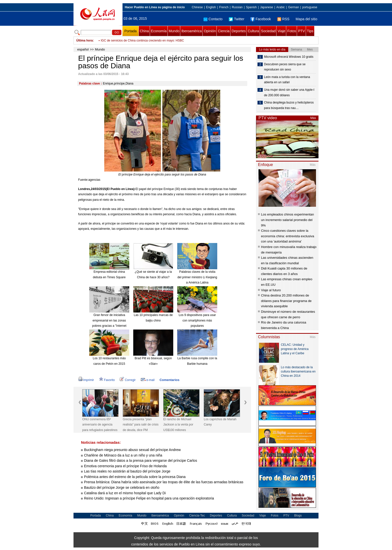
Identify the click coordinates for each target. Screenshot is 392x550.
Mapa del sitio (306, 19)
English (211, 7)
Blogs (298, 515)
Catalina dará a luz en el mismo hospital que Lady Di (125, 493)
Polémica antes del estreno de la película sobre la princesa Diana (135, 477)
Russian (237, 7)
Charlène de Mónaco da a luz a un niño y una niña (123, 455)
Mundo (174, 31)
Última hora (84, 40)
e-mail (148, 380)
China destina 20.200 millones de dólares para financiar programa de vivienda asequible (286, 301)
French (224, 7)
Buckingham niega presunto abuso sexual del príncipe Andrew (132, 450)
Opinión (210, 31)
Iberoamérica (191, 31)
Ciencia (224, 31)
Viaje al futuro (271, 290)
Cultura (253, 31)
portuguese (310, 7)
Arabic (280, 7)
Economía (159, 31)
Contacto (213, 19)
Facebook (261, 19)
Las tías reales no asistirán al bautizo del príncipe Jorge (127, 471)
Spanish (251, 7)
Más (313, 118)
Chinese (197, 7)
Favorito (107, 380)
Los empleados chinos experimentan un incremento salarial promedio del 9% (287, 220)
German (293, 7)
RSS (283, 19)
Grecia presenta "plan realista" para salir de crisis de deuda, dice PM (141, 425)
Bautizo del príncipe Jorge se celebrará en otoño (122, 487)
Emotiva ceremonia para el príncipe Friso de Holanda (125, 466)
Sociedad (268, 31)
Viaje (281, 31)
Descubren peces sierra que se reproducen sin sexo (285, 67)
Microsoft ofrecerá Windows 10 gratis (289, 57)
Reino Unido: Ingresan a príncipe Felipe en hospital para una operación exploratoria (149, 498)
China (144, 31)
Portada (130, 31)
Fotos (292, 31)
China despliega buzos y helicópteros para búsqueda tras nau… (289, 105)
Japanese (266, 7)
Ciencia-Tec (197, 515)
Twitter (236, 19)
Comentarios (169, 380)
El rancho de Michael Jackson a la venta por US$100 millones (178, 425)
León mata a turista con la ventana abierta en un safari (287, 80)
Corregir (128, 380)
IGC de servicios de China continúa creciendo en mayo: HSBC (142, 40)
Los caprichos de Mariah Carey (220, 422)
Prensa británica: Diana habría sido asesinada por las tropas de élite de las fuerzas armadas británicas (164, 482)
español (83, 49)
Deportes (239, 31)
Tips (310, 31)
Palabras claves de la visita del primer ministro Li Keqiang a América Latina (197, 277)
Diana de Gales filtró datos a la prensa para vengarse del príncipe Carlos (140, 460)
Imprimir (86, 380)
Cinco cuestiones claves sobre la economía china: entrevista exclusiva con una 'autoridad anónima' (287, 236)
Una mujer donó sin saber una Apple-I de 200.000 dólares (289, 92)
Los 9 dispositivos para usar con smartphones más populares (197, 320)
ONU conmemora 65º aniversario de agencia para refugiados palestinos (100, 425)
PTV (301, 31)
